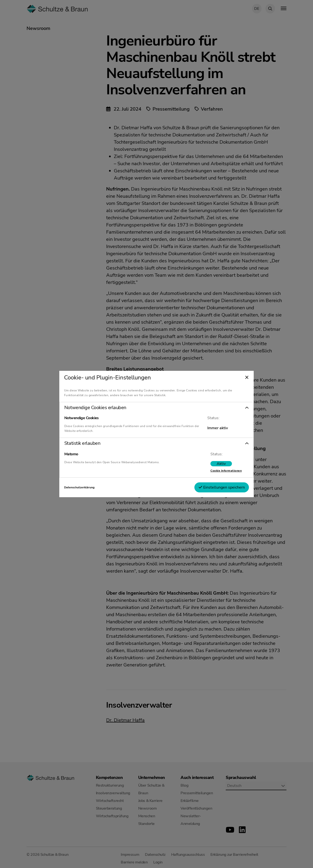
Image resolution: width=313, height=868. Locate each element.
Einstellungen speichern (218, 487)
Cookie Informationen (223, 471)
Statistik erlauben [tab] (86, 443)
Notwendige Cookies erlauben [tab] (99, 408)
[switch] (218, 464)
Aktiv (218, 464)
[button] (156, 408)
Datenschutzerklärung (83, 487)
